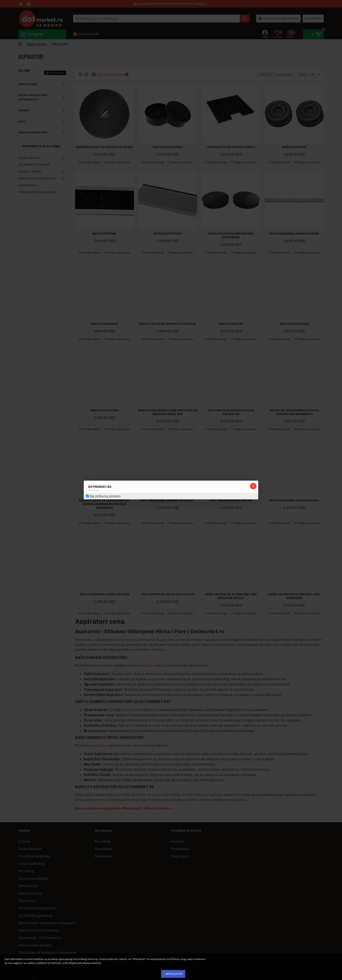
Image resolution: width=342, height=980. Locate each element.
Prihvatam (175, 974)
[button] (253, 486)
